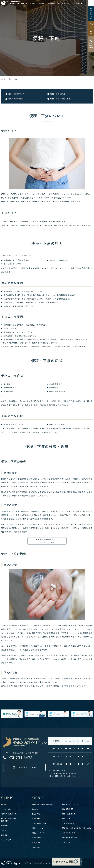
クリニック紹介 (7, 809)
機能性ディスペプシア (70, 804)
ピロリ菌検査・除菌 (39, 823)
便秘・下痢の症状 (15, 99)
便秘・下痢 (66, 818)
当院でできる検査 (69, 833)
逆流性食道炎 (37, 838)
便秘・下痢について (16, 94)
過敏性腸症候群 (68, 809)
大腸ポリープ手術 (38, 833)
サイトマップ (6, 840)
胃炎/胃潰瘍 (36, 842)
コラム (4, 830)
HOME (4, 79)
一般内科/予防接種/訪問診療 (42, 804)
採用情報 (4, 821)
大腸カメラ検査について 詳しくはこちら (47, 541)
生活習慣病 (36, 814)
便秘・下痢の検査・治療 (60, 99)
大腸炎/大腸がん (68, 823)
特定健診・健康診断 (70, 837)
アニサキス (36, 847)
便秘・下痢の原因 (58, 94)
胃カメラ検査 (37, 819)
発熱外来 (35, 809)
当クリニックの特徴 (9, 819)
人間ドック (66, 842)
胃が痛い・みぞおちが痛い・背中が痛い (77, 828)
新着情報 (4, 826)
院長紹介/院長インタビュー (11, 814)
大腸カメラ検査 (37, 828)
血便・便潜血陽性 (69, 814)
